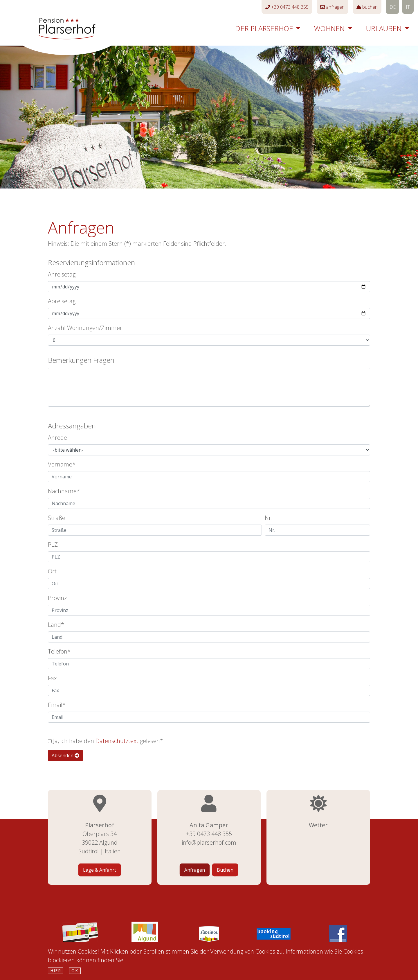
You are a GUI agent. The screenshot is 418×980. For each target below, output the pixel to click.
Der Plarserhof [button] (265, 28)
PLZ (53, 544)
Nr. (269, 518)
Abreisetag (62, 301)
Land (54, 625)
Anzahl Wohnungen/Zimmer (85, 328)
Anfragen (195, 870)
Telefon (58, 651)
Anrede (57, 438)
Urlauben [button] (385, 28)
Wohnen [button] (330, 28)
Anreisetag (62, 274)
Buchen (225, 870)
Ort (52, 571)
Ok (75, 971)
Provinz (57, 598)
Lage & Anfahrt (100, 870)
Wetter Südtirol (318, 861)
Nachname (62, 491)
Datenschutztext (117, 741)
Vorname (60, 464)
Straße (57, 518)
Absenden (65, 755)
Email (55, 705)
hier (56, 971)
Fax (52, 678)
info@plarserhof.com (209, 842)
